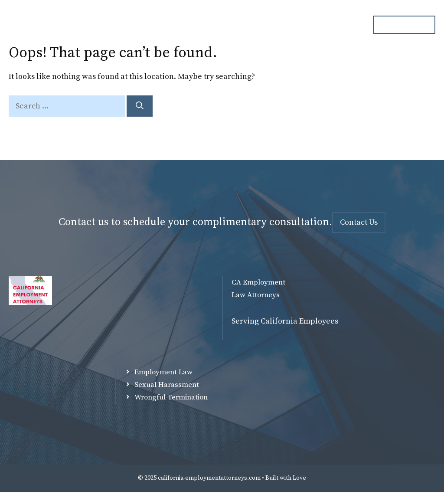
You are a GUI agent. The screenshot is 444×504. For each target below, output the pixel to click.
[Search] (140, 106)
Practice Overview (244, 25)
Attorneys (180, 25)
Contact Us (359, 222)
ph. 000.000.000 (404, 24)
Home (135, 25)
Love (299, 478)
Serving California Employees (285, 321)
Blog (300, 25)
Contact (340, 25)
